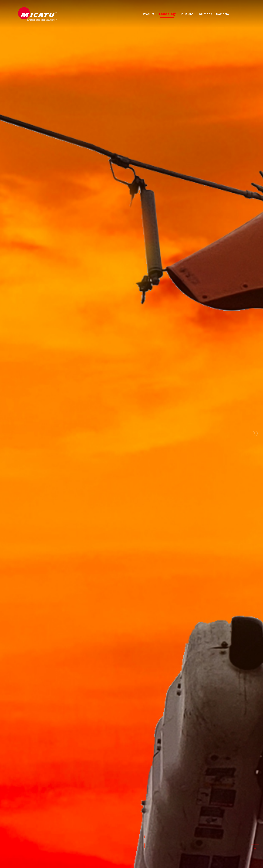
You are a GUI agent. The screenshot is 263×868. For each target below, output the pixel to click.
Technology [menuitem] (167, 14)
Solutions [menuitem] (187, 14)
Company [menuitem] (223, 14)
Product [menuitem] (149, 14)
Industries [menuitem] (205, 14)
